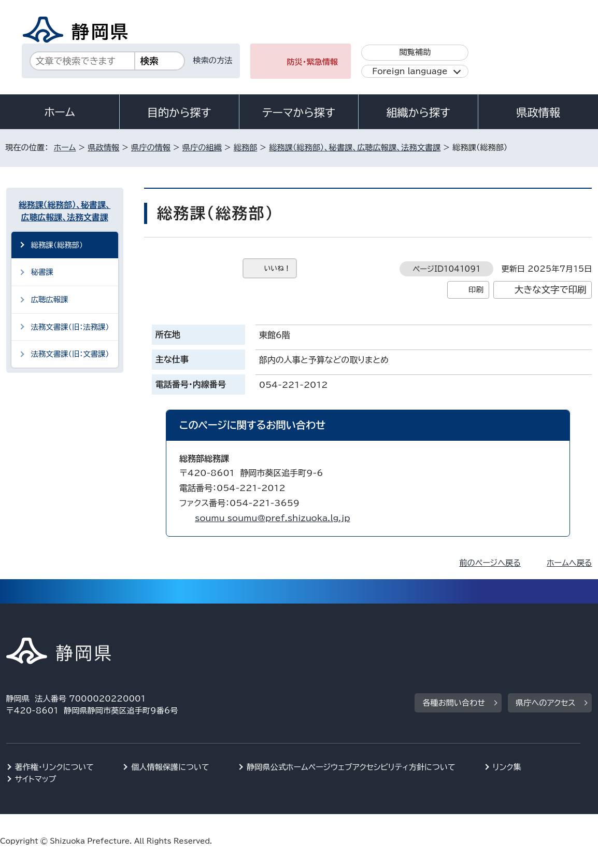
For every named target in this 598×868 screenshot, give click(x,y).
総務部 (246, 148)
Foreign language (410, 71)
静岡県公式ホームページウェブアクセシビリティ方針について (351, 767)
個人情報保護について (170, 767)
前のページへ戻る (490, 563)
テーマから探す (299, 113)
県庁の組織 (202, 148)
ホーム (60, 112)
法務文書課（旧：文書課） (70, 354)
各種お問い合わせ (454, 703)
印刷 (476, 290)
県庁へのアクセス (545, 703)
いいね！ (277, 268)
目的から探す (179, 113)
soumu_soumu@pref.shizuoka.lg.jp (273, 518)
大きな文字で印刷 (551, 290)
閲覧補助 (415, 52)
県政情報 (538, 113)
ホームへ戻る (569, 563)
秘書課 (42, 272)
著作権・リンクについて (55, 767)
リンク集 (507, 767)
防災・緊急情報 (312, 62)
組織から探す (418, 113)
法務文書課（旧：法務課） (70, 327)
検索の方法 (212, 60)
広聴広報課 (50, 299)
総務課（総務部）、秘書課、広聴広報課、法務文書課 (355, 148)
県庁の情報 (151, 148)
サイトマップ (36, 779)
